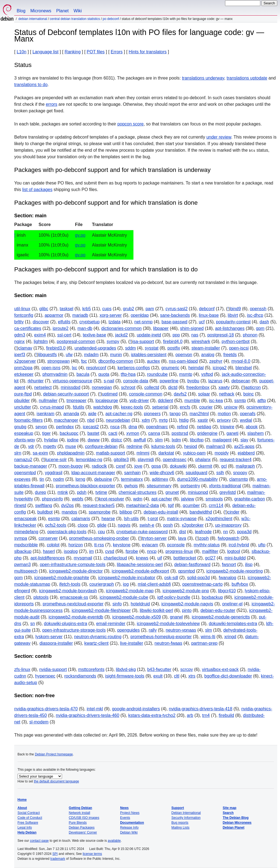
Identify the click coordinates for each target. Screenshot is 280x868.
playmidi (146, 460)
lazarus (215, 381)
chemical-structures (138, 492)
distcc (117, 440)
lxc (75, 368)
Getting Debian (81, 808)
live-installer (132, 643)
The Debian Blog (236, 818)
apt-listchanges (230, 328)
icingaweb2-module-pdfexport (141, 571)
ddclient (166, 401)
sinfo (117, 604)
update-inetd (149, 335)
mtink (63, 492)
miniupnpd (198, 492)
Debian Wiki (129, 832)
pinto (187, 610)
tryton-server (154, 538)
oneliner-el (232, 604)
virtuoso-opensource (72, 381)
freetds (230, 355)
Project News (130, 813)
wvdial (246, 420)
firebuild (226, 715)
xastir (203, 420)
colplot (53, 545)
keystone (122, 545)
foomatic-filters (28, 420)
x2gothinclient (219, 519)
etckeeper (24, 374)
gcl (224, 466)
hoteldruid (140, 604)
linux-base (209, 315)
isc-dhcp (255, 315)
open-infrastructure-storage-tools (74, 630)
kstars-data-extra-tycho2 (152, 715)
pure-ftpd (23, 394)
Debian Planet (233, 828)
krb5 (87, 309)
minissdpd (71, 387)
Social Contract (29, 813)
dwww (94, 440)
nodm (59, 479)
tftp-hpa (128, 374)
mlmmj (143, 453)
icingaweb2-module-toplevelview (168, 624)
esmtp (54, 519)
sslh (220, 473)
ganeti (232, 433)
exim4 (40, 335)
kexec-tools (132, 407)
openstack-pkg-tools (67, 532)
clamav (25, 348)
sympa (21, 538)
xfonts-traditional (225, 486)
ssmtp (240, 401)
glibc (44, 309)
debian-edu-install (161, 512)
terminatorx (132, 479)
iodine (73, 440)
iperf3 (20, 355)
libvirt (233, 315)
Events (125, 818)
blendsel (244, 368)
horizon (75, 545)
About (22, 808)
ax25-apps (244, 446)
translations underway (203, 78)
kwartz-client (96, 643)
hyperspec (45, 676)
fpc (84, 361)
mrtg (163, 420)
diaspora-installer (56, 643)
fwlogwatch (228, 538)
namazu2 (23, 460)
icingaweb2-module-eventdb (76, 617)
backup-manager (31, 466)
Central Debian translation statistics (75, 19)
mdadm (91, 355)
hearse (108, 519)
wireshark (201, 341)
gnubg (20, 427)
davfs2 (180, 394)
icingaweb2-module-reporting (235, 571)
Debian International (33, 19)
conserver (48, 538)
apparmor (54, 315)
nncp (152, 551)
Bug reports (180, 823)
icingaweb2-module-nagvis (187, 604)
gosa (156, 466)
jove (138, 466)
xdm (146, 420)
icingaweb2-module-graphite (62, 578)
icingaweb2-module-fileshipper (101, 610)
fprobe (132, 551)
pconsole (176, 545)
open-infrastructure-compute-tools (72, 565)
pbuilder (22, 401)
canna (154, 433)
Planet (62, 11)
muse (71, 446)
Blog (21, 11)
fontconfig (24, 315)
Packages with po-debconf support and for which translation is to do (106, 269)
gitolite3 (121, 460)
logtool (234, 551)
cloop (83, 525)
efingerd (22, 591)
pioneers (152, 414)
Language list (46, 52)
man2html (199, 414)
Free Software (28, 823)
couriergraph (102, 584)
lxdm (176, 440)
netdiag (204, 427)
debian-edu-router (218, 610)
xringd (230, 637)
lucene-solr (56, 460)
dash (264, 322)
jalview (188, 499)
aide (92, 414)
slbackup (23, 551)
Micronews (41, 11)
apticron (253, 387)
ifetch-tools (70, 584)
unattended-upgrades (95, 348)
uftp (262, 545)
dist (183, 532)
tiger (46, 433)
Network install (80, 813)
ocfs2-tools (56, 525)
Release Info (129, 828)
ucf (202, 322)
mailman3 (216, 446)
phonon (250, 335)
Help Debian (27, 832)
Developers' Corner (83, 832)
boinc (249, 394)
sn (33, 624)
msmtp (186, 374)
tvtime (101, 492)
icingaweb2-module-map (130, 591)
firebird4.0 (173, 341)
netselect (43, 387)
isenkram (46, 414)
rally (153, 630)
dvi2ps (68, 505)
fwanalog (227, 578)
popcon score (130, 124)
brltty (19, 322)
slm (208, 630)
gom (18, 578)
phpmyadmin (55, 374)
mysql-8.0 (241, 361)
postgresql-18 (221, 335)
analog (208, 355)
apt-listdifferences (48, 558)
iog (126, 584)
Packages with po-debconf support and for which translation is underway (112, 170)
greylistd (228, 492)
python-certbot (236, 341)
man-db (85, 328)
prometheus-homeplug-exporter (161, 637)
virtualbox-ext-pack (220, 669)
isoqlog (71, 551)
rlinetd (20, 505)
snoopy (240, 473)
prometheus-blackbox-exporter (85, 486)
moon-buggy (71, 466)
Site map (229, 808)
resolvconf (96, 368)
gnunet (172, 492)
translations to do (31, 85)
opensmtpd (25, 473)
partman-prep (204, 643)
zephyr (216, 361)
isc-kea (216, 401)
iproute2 (61, 328)
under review (219, 137)
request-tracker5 (99, 505)
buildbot (45, 512)
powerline (169, 381)
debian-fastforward (192, 565)
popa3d (244, 532)
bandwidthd (201, 512)
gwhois (131, 486)
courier (206, 407)
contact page (39, 841)
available (114, 841)
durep (41, 492)
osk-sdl (171, 578)
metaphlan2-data (142, 505)
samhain (132, 473)
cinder (234, 512)
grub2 (128, 309)
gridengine (207, 433)
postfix (174, 348)
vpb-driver (139, 401)
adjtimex (160, 479)
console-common (146, 394)
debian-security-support (66, 394)
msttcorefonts (91, 669)
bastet (94, 433)
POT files (96, 52)
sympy (113, 341)
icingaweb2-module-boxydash (68, 591)
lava (182, 538)
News (124, 808)
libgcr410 (227, 591)
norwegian (102, 387)
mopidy (222, 453)
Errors (117, 52)
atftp (262, 401)
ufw (69, 355)
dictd (173, 387)
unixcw (231, 407)
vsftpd (207, 374)
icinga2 (220, 368)
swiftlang (43, 505)
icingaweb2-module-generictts (221, 617)
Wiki (78, 11)
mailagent (222, 440)
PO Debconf (111, 19)
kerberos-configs (134, 368)
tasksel (66, 309)
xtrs (192, 676)
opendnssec (174, 460)
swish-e (147, 525)
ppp (176, 335)
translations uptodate (247, 78)
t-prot (153, 519)
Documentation (132, 823)
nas (195, 335)
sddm (131, 348)
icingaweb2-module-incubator (127, 578)
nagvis (124, 525)
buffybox (240, 584)
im (91, 551)
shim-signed (192, 328)
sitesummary (159, 486)
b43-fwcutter (159, 669)
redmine (135, 446)
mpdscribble (26, 545)
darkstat (166, 453)
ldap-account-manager (93, 473)
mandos (69, 512)
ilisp (249, 565)
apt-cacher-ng (119, 414)
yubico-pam (194, 453)
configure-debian (101, 446)
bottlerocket (185, 558)
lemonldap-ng (89, 460)
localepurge (107, 401)
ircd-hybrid (239, 545)
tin (42, 479)
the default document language (56, 781)
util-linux (22, 309)
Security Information (186, 818)
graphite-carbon (250, 499)
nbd (91, 420)
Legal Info (25, 828)
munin (116, 355)
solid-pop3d (198, 578)
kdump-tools (163, 446)
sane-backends (175, 315)
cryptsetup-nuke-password (142, 532)
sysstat (152, 348)
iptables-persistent (149, 355)
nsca (115, 427)
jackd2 (121, 335)
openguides (128, 630)
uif (160, 558)
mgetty (50, 446)
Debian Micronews (237, 823)
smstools (214, 499)
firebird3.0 (56, 348)
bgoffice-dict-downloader (228, 676)
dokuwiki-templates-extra (233, 624)
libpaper (161, 328)
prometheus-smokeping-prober (99, 538)
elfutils (64, 322)
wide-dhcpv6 (162, 473)
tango (175, 414)
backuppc (69, 433)
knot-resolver (111, 499)
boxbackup (212, 597)
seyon (41, 427)
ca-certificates (28, 328)
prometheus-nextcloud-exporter (73, 604)
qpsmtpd (186, 571)
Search (228, 813)
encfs (185, 407)
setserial (160, 407)
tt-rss (99, 545)
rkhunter (36, 381)
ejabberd (246, 453)
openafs (248, 414)
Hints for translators (148, 52)
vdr (31, 446)
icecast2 (91, 427)
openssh (258, 309)
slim (159, 440)
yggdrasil (54, 473)
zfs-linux (22, 669)
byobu (193, 381)
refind (182, 427)
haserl (49, 551)
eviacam (150, 545)
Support (178, 808)
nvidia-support (53, 669)
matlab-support (111, 453)
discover (41, 322)
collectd (152, 387)
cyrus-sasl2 (177, 309)
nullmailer (48, 401)
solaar (204, 394)
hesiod (191, 446)
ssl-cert (64, 335)
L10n (22, 52)
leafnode (203, 532)
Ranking (73, 52)
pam (150, 309)
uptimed (110, 394)
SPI (55, 854)
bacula (83, 374)
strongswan (59, 361)
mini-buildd (235, 558)
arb (190, 715)
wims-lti (208, 637)
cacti (113, 433)
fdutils (78, 407)
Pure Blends (78, 823)
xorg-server (111, 315)
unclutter (23, 407)
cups (107, 309)
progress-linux (179, 551)
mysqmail (83, 558)
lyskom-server (49, 637)
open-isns (51, 368)
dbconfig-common (116, 361)
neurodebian (118, 420)
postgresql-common (76, 341)
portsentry (190, 486)
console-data (136, 381)
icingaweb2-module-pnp (186, 591)
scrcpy (186, 669)
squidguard (196, 473)
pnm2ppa (23, 368)
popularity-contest (233, 322)
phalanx (203, 460)
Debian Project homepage (54, 754)
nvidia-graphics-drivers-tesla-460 (87, 715)
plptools (41, 597)
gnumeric (170, 368)
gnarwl (176, 617)
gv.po (80, 235)
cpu (101, 532)
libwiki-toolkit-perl (156, 610)
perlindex (65, 427)
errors (52, 104)
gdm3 (20, 335)
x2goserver (25, 361)
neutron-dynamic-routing (98, 637)
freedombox (198, 387)
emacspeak (25, 519)
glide (102, 525)
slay (244, 440)
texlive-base (94, 335)
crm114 (216, 505)
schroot (128, 387)
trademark (58, 859)
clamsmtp (238, 479)
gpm (260, 328)
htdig (184, 420)
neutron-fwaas (168, 643)
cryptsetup (89, 322)
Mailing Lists (180, 828)
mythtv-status (207, 545)
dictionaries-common (121, 328)
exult (158, 676)
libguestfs (48, 355)
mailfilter (210, 551)
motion (224, 414)
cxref (121, 466)
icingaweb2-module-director (76, 571)
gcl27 (210, 558)
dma (133, 427)
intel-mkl (95, 709)
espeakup (24, 433)
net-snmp (143, 322)
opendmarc (157, 427)
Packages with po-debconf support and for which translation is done (106, 203)
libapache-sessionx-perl (140, 565)
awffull (140, 440)
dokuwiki (178, 466)
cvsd (110, 551)
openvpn (184, 355)
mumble (192, 401)
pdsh (82, 492)
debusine (103, 479)
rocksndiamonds (80, 676)
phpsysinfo (52, 499)
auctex (154, 361)
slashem (256, 433)
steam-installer (206, 348)
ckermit (205, 466)
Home (22, 800)
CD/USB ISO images (84, 818)
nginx (19, 341)
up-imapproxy (228, 525)
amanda (71, 414)
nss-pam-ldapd (183, 361)
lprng (80, 479)
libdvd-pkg (126, 669)
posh (168, 525)
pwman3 (22, 565)
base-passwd (174, 322)
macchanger (66, 420)
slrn (18, 453)
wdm (138, 499)
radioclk (99, 466)
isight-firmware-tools (125, 676)
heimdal (196, 368)
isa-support (143, 341)
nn (226, 532)
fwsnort (229, 565)
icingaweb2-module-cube (124, 597)
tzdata (115, 322)
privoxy (224, 420)
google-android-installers (136, 709)
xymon (133, 433)
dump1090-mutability (198, 479)
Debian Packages (82, 828)
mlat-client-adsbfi (154, 584)
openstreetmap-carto (202, 584)
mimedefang (26, 532)
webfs (78, 499)
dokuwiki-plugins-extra (65, 624)
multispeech (26, 571)
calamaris (81, 519)
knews (142, 558)
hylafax (51, 440)
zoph (204, 538)
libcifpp (197, 440)
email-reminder (111, 624)
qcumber (191, 505)
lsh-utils (131, 519)
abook (252, 427)
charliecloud (115, 558)
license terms (92, 854)
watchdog (103, 407)
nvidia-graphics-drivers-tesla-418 (201, 709)
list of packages (37, 190)
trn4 (206, 715)
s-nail (109, 381)
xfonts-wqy (25, 440)
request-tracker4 (236, 460)
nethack (227, 394)
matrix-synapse (182, 519)
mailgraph (245, 466)
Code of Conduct (30, 818)
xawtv (224, 387)
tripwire (227, 427)
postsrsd (180, 433)
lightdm (41, 341)
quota (104, 374)
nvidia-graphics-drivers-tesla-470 (46, 709)
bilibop (126, 512)
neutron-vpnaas (181, 630)
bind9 (236, 309)
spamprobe (100, 512)
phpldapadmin (71, 453)
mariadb (80, 315)
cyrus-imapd (52, 407)
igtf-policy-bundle (174, 597)
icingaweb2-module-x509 (136, 617)
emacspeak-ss (74, 597)
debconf (207, 309)
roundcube (157, 374)
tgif (171, 505)
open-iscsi (239, 348)
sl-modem (39, 722)
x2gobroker (193, 525)
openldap (140, 315)
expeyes (22, 479)
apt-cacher (162, 499)
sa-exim (40, 453)
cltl (177, 676)
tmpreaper (76, 401)
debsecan (241, 381)
